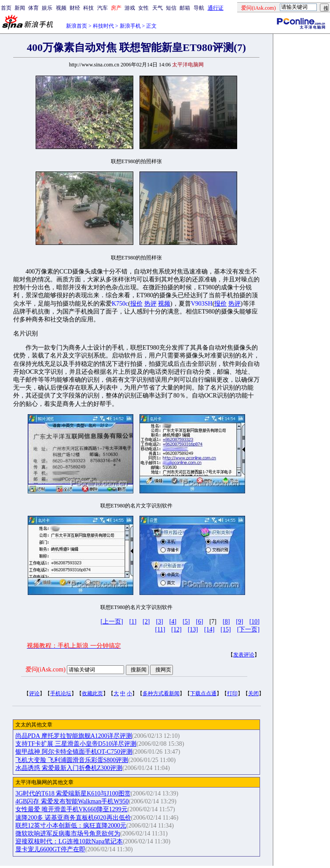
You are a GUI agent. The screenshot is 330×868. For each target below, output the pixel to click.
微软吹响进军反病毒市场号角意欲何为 (68, 833)
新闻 (20, 8)
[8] (226, 622)
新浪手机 (130, 26)
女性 (143, 8)
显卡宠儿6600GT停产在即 (50, 849)
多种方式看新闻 (161, 693)
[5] (186, 622)
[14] (209, 629)
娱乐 (47, 8)
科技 (88, 8)
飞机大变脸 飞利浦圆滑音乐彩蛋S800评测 (72, 760)
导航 (199, 8)
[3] (159, 622)
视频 (61, 8)
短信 (171, 8)
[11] (160, 629)
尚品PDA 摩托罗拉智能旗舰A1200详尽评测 (74, 736)
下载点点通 (203, 693)
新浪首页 (77, 26)
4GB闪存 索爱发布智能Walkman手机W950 (72, 801)
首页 (6, 8)
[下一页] (248, 629)
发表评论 (244, 655)
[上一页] (112, 622)
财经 (75, 8)
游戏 (130, 8)
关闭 (253, 693)
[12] (176, 629)
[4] (173, 622)
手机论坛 (61, 693)
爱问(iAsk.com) (46, 669)
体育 (33, 8)
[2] (146, 622)
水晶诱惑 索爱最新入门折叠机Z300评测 (69, 768)
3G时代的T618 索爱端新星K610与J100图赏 (73, 793)
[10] (255, 622)
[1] (133, 622)
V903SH (202, 304)
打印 (232, 693)
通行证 (216, 8)
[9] (239, 622)
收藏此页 (92, 693)
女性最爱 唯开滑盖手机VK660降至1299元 (71, 809)
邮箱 (185, 8)
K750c (120, 304)
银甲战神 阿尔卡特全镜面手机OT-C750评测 (74, 752)
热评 (150, 304)
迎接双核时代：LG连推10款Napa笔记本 (69, 841)
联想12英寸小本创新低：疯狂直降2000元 (71, 826)
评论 (34, 693)
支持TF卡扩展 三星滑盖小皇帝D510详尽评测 (76, 744)
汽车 (103, 8)
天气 (158, 8)
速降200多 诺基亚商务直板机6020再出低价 (73, 818)
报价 (136, 304)
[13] (193, 629)
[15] (225, 629)
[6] (199, 622)
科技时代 (103, 26)
